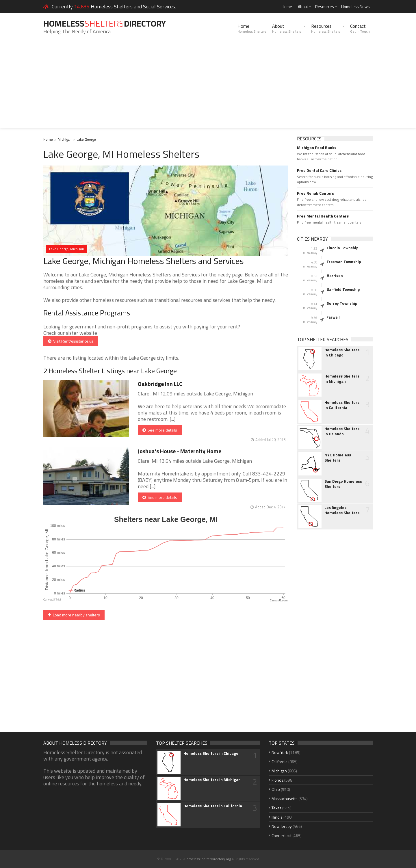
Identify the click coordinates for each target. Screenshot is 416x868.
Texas (276, 808)
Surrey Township (342, 303)
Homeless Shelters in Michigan (342, 379)
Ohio (276, 789)
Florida (277, 780)
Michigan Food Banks (317, 148)
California (279, 762)
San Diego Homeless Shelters (343, 484)
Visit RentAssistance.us (71, 341)
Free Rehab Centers (315, 193)
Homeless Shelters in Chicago (342, 352)
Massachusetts (285, 799)
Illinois (277, 817)
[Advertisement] (208, 87)
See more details (160, 430)
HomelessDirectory (105, 23)
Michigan (65, 139)
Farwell (333, 317)
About (303, 6)
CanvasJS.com (279, 600)
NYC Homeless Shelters (338, 458)
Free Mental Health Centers (323, 216)
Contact (360, 28)
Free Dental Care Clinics (319, 170)
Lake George (86, 139)
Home (287, 6)
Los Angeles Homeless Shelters (342, 510)
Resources (325, 6)
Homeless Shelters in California (342, 405)
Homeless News (355, 6)
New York (280, 752)
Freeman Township (344, 262)
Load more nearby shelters (74, 615)
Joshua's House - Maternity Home (180, 451)
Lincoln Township (342, 248)
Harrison (335, 276)
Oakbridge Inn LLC (160, 384)
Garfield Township (343, 289)
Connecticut (282, 836)
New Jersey (282, 826)
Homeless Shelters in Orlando (342, 431)
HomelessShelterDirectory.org (208, 859)
